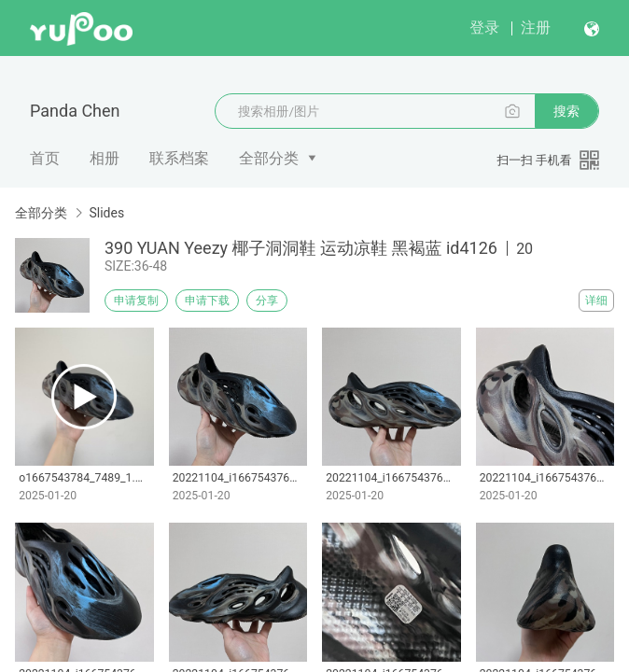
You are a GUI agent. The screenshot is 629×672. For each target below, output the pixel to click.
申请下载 (207, 301)
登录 (484, 28)
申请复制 (136, 301)
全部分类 (269, 158)
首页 (45, 158)
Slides (106, 213)
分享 (267, 301)
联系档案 (179, 158)
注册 (536, 28)
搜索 (566, 111)
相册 (105, 158)
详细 (596, 301)
